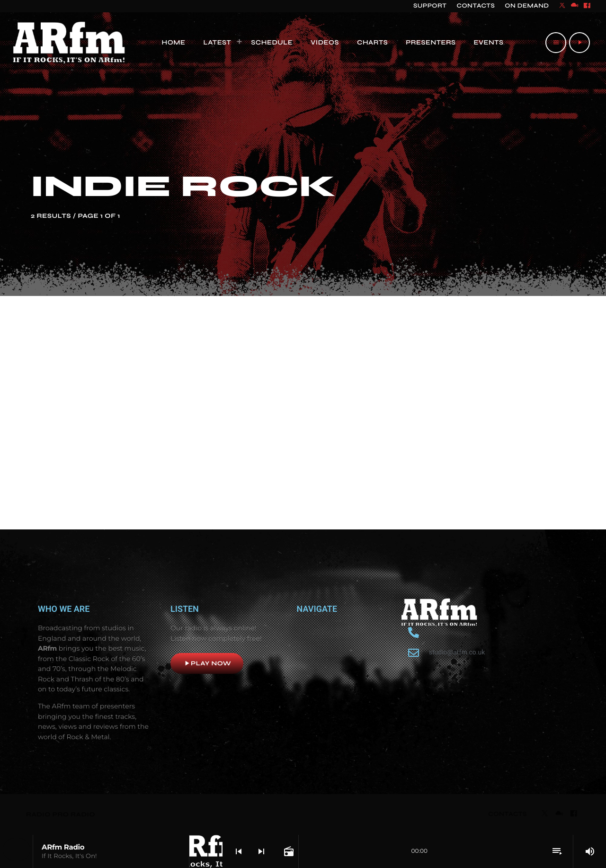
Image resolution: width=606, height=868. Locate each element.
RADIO (39, 814)
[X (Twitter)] (562, 6)
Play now (207, 663)
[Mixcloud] (575, 6)
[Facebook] (587, 6)
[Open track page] (288, 851)
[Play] (579, 43)
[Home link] (69, 43)
